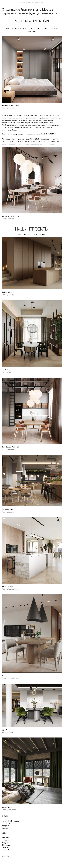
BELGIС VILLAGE (8, 588)
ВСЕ (20, 236)
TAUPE (4, 677)
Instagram (6, 839)
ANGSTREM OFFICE (9, 511)
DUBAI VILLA (6, 372)
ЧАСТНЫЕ (27, 236)
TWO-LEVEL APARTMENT (11, 107)
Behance (5, 849)
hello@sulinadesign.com (11, 823)
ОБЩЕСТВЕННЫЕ (39, 236)
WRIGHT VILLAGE (8, 294)
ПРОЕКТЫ (9, 30)
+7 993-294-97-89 (9, 825)
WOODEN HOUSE (8, 809)
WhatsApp (6, 830)
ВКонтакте (6, 847)
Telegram (5, 827)
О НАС (26, 30)
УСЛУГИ (18, 30)
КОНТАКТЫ (35, 30)
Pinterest (5, 842)
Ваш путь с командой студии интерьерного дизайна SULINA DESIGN (29, 136)
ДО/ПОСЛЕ (46, 30)
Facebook (6, 851)
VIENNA (4, 732)
